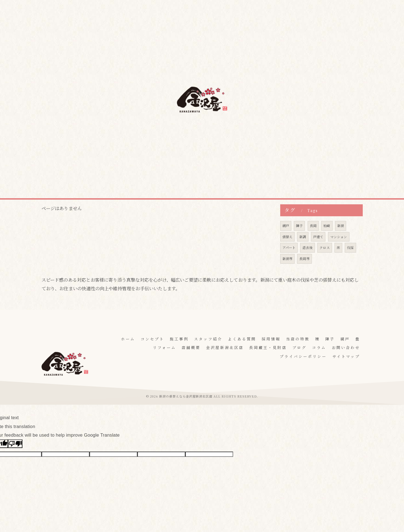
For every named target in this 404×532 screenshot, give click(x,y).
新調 (303, 248)
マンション (339, 248)
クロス (325, 259)
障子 (299, 237)
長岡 (313, 237)
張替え (288, 248)
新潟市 (288, 270)
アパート (289, 259)
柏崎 (327, 237)
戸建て (318, 248)
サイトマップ (346, 356)
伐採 (351, 259)
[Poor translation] (15, 444)
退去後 (308, 259)
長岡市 (304, 270)
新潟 (341, 237)
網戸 (286, 237)
